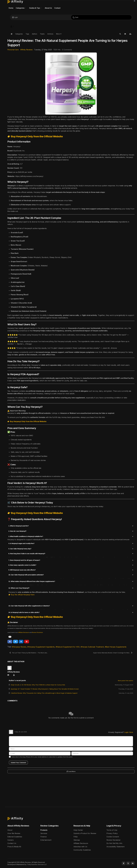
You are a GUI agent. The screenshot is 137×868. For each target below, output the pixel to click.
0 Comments (67, 50)
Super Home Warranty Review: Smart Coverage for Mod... (113, 653)
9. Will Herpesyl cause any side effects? (22, 570)
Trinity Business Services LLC (37, 864)
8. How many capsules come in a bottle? (22, 565)
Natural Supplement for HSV (68, 647)
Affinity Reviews (26, 50)
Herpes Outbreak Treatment (93, 647)
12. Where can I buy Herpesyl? (19, 588)
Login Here (129, 732)
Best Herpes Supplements (116, 647)
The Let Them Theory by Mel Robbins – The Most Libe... (29, 653)
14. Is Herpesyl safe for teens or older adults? (24, 612)
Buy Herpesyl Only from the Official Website (37, 136)
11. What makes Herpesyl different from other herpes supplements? (32, 581)
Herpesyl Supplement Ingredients (41, 647)
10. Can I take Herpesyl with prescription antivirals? (26, 575)
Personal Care (13, 50)
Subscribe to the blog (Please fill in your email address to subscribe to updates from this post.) (42, 757)
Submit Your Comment (18, 763)
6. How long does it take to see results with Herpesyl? (27, 554)
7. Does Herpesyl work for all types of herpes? (24, 560)
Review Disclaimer (37, 632)
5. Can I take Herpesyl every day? (20, 549)
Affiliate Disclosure (24, 632)
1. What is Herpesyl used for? (19, 526)
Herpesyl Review (20, 647)
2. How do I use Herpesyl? (17, 531)
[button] (21, 8)
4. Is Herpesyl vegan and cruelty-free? (21, 543)
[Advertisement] (71, 791)
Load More (71, 771)
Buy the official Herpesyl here (23, 595)
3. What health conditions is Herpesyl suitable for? (26, 536)
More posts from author (126, 681)
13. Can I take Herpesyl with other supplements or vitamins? (29, 606)
